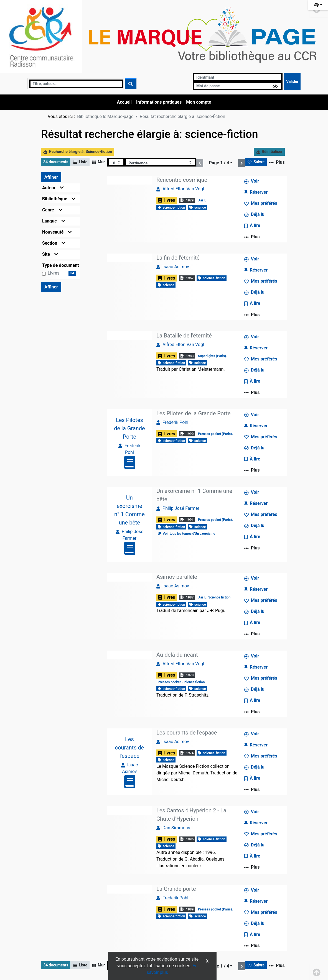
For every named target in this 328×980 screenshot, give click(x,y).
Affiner (51, 177)
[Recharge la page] (116, 162)
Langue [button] (54, 221)
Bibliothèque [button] (59, 199)
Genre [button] (52, 210)
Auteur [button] (53, 188)
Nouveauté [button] (57, 232)
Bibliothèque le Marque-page (105, 117)
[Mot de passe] (238, 86)
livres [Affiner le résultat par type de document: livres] (54, 273)
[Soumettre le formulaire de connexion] (292, 81)
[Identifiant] (238, 77)
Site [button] (50, 254)
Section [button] (54, 243)
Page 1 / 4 (219, 163)
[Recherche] (76, 84)
